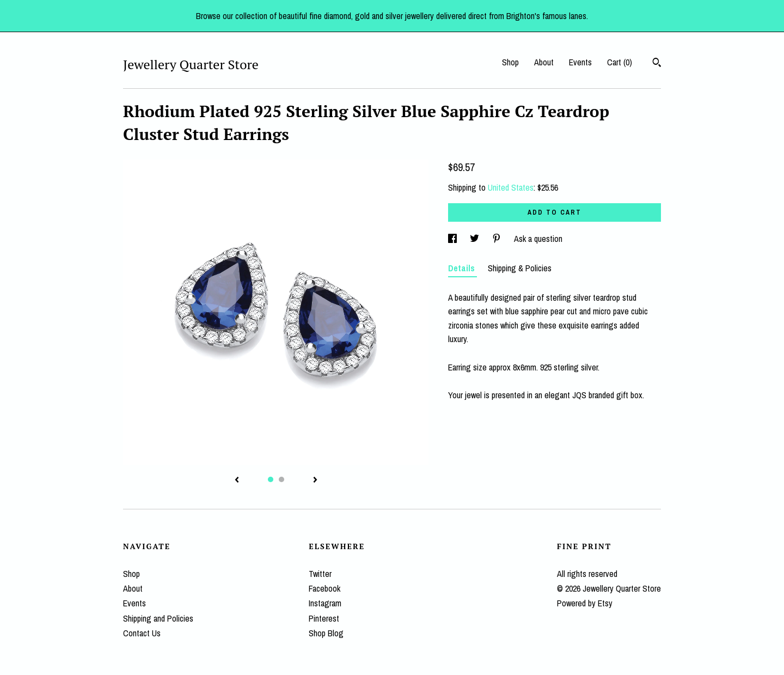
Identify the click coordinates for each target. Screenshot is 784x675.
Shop (510, 62)
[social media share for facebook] (454, 239)
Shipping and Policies (158, 618)
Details (463, 268)
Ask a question (538, 239)
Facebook (324, 588)
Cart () (620, 62)
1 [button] (271, 479)
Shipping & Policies (520, 268)
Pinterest (324, 618)
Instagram (325, 603)
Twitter (320, 574)
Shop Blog (326, 633)
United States (511, 187)
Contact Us (142, 633)
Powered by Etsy (585, 603)
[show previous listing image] (237, 481)
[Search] (657, 64)
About (544, 62)
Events (580, 62)
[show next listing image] (315, 481)
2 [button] (281, 479)
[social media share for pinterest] (498, 239)
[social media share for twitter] (476, 239)
